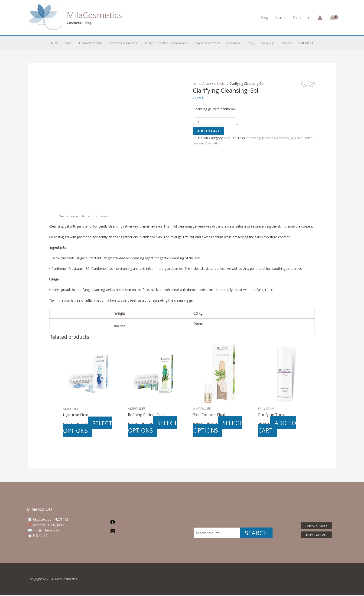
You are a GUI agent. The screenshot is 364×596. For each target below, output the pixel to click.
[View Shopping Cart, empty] (332, 18)
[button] (280, 18)
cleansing (254, 138)
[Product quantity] (215, 123)
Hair (68, 43)
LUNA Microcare (90, 43)
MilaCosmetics (94, 15)
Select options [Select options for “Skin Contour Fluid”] (219, 427)
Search (256, 534)
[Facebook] (138, 523)
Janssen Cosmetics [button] (123, 43)
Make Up (267, 43)
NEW (55, 43)
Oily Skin (221, 83)
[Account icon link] (320, 18)
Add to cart (208, 131)
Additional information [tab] (94, 216)
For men (233, 43)
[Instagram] (138, 532)
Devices (287, 43)
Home (197, 83)
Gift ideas (306, 43)
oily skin (299, 138)
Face (209, 83)
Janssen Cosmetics (277, 138)
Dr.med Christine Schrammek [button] (165, 43)
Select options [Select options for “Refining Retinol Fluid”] (153, 427)
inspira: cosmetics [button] (207, 43)
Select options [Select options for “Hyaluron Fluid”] (88, 427)
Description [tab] (68, 216)
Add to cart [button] (278, 427)
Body (250, 43)
